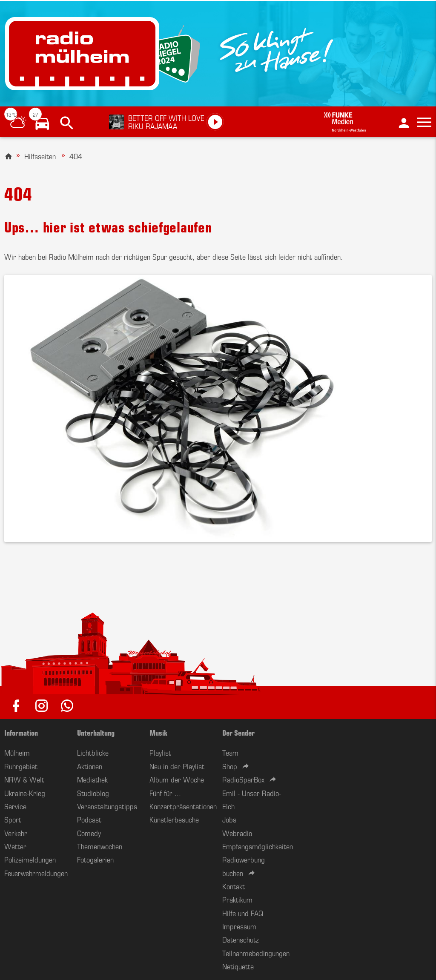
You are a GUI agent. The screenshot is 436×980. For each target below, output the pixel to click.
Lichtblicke (93, 752)
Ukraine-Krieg (25, 793)
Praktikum (237, 899)
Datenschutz (241, 939)
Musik (158, 732)
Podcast (89, 819)
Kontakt (234, 886)
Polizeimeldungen (30, 859)
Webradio (237, 833)
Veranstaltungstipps (107, 806)
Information (21, 732)
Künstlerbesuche (174, 819)
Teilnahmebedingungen (256, 953)
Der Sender (238, 732)
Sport (13, 819)
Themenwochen (100, 846)
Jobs (229, 819)
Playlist (160, 752)
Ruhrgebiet (21, 766)
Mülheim (17, 752)
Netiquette (238, 966)
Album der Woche (177, 779)
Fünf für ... (165, 793)
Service (15, 806)
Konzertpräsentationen (183, 806)
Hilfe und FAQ (243, 913)
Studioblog (93, 793)
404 (76, 156)
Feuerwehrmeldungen (36, 873)
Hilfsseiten (40, 156)
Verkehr (16, 833)
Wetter (15, 846)
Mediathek (92, 779)
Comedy (89, 833)
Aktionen (90, 766)
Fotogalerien (95, 859)
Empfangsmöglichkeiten (258, 846)
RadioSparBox (243, 779)
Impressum (239, 926)
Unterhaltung (96, 732)
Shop (230, 766)
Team (230, 752)
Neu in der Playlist (177, 766)
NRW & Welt (24, 779)
